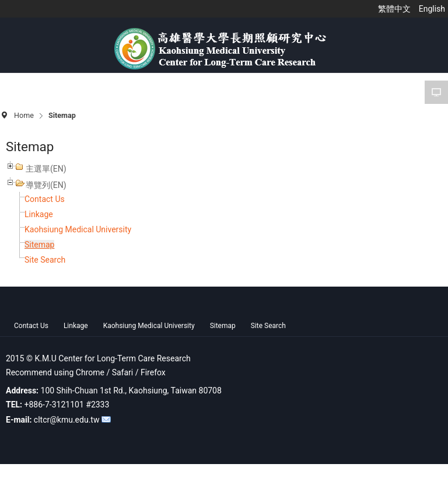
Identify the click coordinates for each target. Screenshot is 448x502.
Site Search (45, 260)
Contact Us (45, 199)
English (432, 9)
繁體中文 (395, 9)
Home (24, 115)
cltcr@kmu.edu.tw (67, 420)
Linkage (39, 214)
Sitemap (39, 245)
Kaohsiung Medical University (78, 229)
